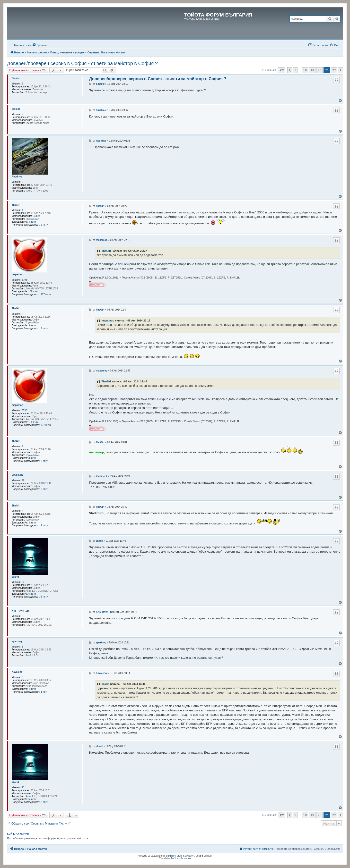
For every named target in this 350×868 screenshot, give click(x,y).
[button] (282, 70)
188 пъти (33, 291)
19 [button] (312, 70)
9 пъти (44, 489)
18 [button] (305, 70)
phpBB (169, 856)
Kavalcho (17, 672)
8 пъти (44, 597)
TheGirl (16, 205)
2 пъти (44, 225)
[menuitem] (40, 45)
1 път (44, 692)
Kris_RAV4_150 (21, 611)
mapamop (17, 274)
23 (23, 582)
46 (23, 480)
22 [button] (334, 70)
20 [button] (319, 70)
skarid (15, 577)
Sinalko (16, 78)
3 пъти (32, 222)
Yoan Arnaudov (183, 858)
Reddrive (17, 177)
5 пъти (32, 594)
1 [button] (295, 70)
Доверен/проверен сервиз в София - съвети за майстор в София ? (82, 63)
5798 (25, 280)
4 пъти (32, 689)
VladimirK (17, 475)
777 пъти (46, 294)
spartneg (17, 641)
